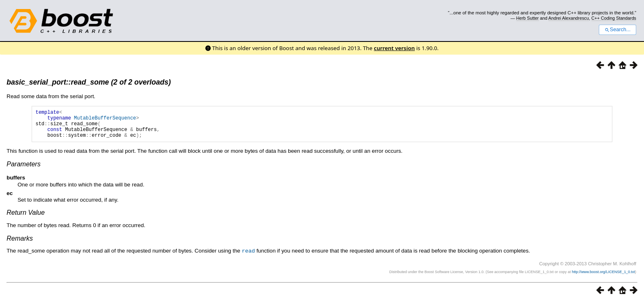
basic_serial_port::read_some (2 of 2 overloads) (89, 82)
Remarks (20, 245)
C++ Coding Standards (614, 18)
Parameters (24, 170)
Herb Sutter (528, 18)
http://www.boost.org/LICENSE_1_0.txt (603, 278)
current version (394, 48)
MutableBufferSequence (105, 120)
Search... (618, 30)
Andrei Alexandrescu (569, 18)
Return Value (26, 219)
